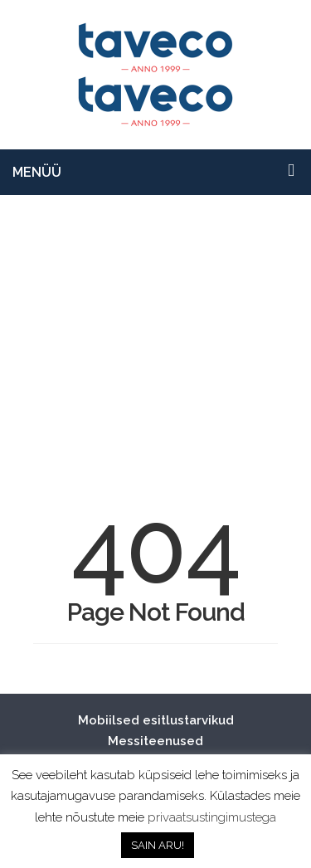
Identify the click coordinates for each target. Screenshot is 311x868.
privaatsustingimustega (212, 817)
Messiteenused (155, 741)
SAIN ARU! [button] (158, 845)
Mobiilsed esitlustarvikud (156, 720)
